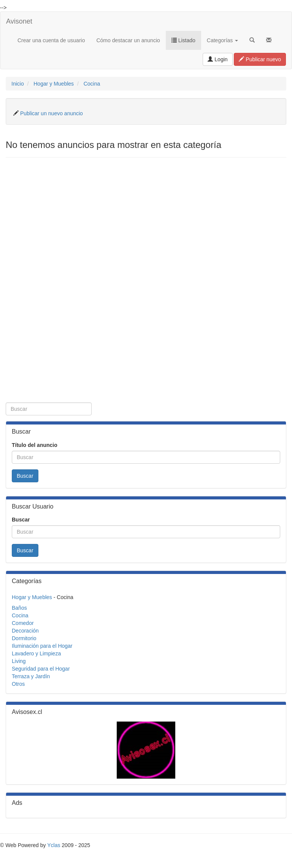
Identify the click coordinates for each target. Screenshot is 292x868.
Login (217, 59)
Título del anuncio (35, 445)
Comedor (23, 623)
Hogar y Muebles (54, 84)
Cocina (92, 84)
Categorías (222, 40)
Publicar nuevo (260, 59)
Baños (19, 608)
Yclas (54, 845)
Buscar (25, 476)
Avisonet (19, 21)
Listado (183, 40)
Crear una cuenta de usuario (51, 40)
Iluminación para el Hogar (42, 646)
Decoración (25, 631)
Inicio (18, 84)
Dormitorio (24, 638)
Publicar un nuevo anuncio (52, 113)
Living (19, 661)
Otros (18, 684)
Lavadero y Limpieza (36, 653)
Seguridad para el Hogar (41, 669)
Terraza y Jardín (31, 676)
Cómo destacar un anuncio (128, 40)
